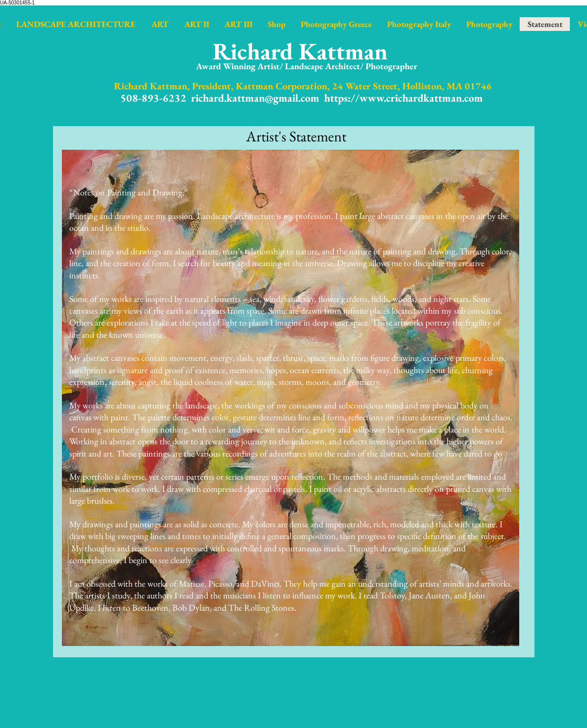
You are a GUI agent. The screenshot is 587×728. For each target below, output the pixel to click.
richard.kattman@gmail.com (255, 98)
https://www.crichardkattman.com (404, 98)
